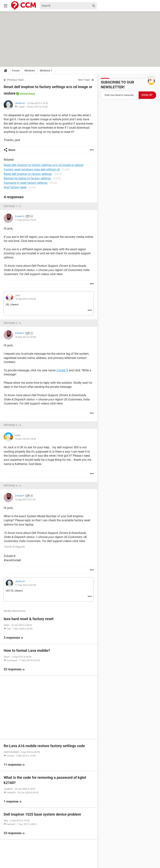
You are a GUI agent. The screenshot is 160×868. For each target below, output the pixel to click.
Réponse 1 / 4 (12, 206)
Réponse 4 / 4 (12, 486)
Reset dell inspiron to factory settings (28, 174)
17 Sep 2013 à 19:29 (25, 220)
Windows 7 (46, 71)
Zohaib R (62, 370)
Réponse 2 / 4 (12, 323)
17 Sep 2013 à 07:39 (25, 585)
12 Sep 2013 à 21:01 (25, 500)
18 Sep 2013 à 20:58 (25, 337)
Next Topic (84, 80)
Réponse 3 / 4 (12, 425)
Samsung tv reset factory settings (26, 183)
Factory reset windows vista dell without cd (32, 169)
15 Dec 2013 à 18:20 (37, 107)
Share (12, 150)
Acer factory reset (15, 187)
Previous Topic (16, 80)
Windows (30, 71)
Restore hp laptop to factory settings (27, 178)
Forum (16, 71)
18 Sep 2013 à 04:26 (25, 299)
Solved (23, 94)
